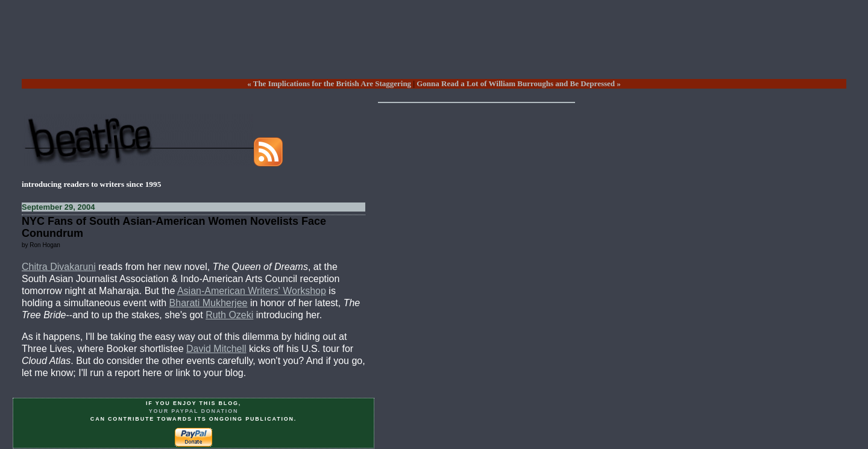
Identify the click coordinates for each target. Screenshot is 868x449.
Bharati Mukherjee (209, 303)
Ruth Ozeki (229, 315)
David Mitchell (216, 349)
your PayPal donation (194, 411)
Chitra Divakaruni (59, 267)
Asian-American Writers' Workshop (252, 291)
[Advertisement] (434, 49)
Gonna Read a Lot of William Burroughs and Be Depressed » (519, 83)
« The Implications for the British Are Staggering (329, 83)
